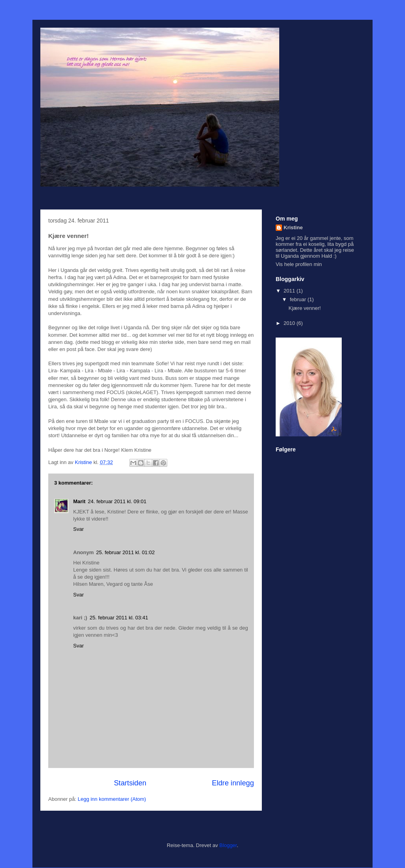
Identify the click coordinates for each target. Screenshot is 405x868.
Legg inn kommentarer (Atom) (112, 799)
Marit (79, 501)
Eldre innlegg (233, 783)
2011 (290, 291)
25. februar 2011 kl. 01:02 (125, 552)
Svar (79, 529)
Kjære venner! (305, 308)
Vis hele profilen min (299, 264)
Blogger (228, 845)
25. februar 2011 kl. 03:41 (119, 618)
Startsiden (130, 783)
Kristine (293, 227)
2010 (290, 323)
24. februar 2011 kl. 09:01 (117, 501)
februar (299, 299)
